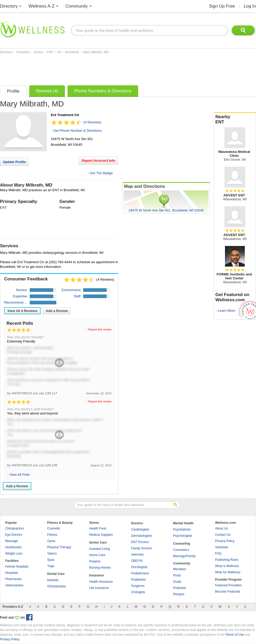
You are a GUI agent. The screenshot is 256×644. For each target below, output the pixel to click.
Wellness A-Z (42, 6)
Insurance (97, 575)
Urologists (138, 592)
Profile (13, 91)
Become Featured (227, 592)
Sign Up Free (222, 6)
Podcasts (179, 588)
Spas (51, 560)
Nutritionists (13, 547)
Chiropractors (15, 528)
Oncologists (139, 567)
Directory (9, 6)
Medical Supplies (101, 535)
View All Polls (19, 475)
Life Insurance (99, 588)
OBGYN (137, 561)
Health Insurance (101, 582)
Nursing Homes (100, 568)
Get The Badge (101, 173)
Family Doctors (142, 548)
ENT (50, 52)
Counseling (182, 544)
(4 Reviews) (92, 122)
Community (77, 6)
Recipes (179, 594)
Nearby (235, 119)
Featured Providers (228, 585)
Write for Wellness (228, 572)
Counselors (181, 550)
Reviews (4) (47, 91)
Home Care (97, 555)
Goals (177, 582)
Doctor (39, 52)
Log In (250, 6)
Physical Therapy (59, 547)
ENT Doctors (140, 542)
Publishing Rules (227, 560)
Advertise (222, 547)
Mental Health (183, 523)
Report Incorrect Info (98, 161)
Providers (23, 52)
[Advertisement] (95, 68)
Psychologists (183, 536)
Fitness (52, 535)
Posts (177, 575)
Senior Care (98, 543)
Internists (138, 555)
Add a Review (57, 311)
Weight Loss (14, 553)
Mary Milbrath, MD (96, 52)
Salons (52, 553)
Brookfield (73, 52)
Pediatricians (140, 573)
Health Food (98, 528)
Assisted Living (100, 549)
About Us (221, 528)
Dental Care (56, 574)
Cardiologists (140, 529)
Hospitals (12, 573)
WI (60, 52)
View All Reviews (22, 311)
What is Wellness (227, 566)
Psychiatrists (182, 529)
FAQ (218, 553)
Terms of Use (235, 635)
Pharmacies (13, 579)
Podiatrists (138, 580)
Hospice (95, 561)
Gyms (51, 541)
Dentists (53, 580)
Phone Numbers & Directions (103, 91)
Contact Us (223, 535)
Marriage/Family (184, 556)
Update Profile (14, 162)
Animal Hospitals (17, 567)
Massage (12, 541)
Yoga (51, 566)
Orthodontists (56, 586)
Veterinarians (14, 585)
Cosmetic (54, 528)
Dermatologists (142, 536)
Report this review (100, 329)
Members (180, 569)
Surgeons (138, 586)
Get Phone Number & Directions (77, 131)
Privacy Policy (225, 541)
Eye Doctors (14, 535)
